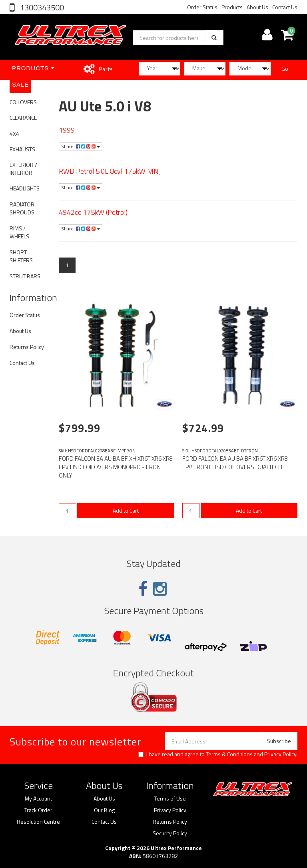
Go (285, 68)
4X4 (14, 134)
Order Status (202, 7)
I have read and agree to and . (218, 754)
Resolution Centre (38, 822)
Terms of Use (170, 799)
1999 (67, 130)
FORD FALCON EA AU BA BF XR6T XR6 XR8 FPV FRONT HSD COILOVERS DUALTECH (235, 463)
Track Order (38, 810)
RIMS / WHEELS (19, 232)
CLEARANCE (23, 118)
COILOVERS (23, 102)
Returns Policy (27, 347)
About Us (257, 7)
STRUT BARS (25, 276)
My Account (38, 799)
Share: (81, 146)
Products (232, 7)
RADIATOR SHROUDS (22, 208)
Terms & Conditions (229, 754)
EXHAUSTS (22, 149)
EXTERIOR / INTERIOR (23, 169)
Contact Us (285, 7)
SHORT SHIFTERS (21, 256)
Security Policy (170, 833)
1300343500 (41, 7)
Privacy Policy (280, 754)
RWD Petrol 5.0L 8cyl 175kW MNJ (110, 171)
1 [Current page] (67, 265)
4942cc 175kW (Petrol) (93, 212)
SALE (20, 84)
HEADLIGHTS (25, 188)
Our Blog (104, 810)
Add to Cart (126, 510)
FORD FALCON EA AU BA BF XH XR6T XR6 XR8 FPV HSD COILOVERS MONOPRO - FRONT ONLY (116, 467)
